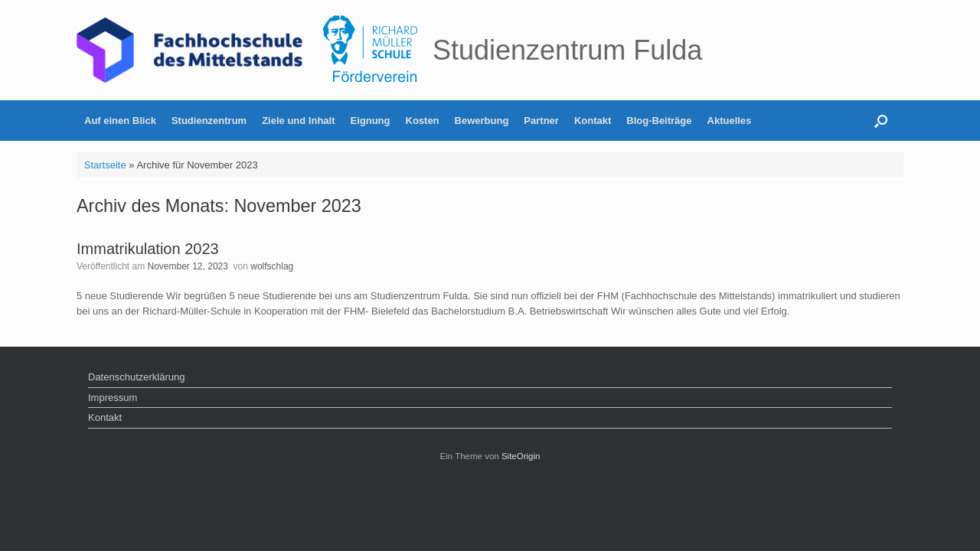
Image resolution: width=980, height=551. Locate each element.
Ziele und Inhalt (298, 121)
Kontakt (593, 121)
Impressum (113, 398)
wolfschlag (272, 266)
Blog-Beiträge (659, 121)
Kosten (423, 121)
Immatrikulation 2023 (148, 249)
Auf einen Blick (120, 121)
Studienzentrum (209, 121)
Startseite (105, 165)
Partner (541, 121)
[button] (881, 121)
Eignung (371, 121)
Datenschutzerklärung (136, 377)
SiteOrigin (521, 456)
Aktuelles (730, 121)
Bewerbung (482, 121)
